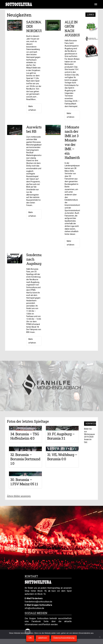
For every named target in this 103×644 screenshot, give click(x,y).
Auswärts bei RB (34, 129)
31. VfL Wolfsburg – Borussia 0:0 (62, 457)
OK (30, 638)
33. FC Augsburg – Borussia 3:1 (61, 436)
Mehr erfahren (32, 108)
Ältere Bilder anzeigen (19, 496)
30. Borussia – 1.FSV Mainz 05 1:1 (24, 482)
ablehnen (43, 638)
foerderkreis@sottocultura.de (38, 602)
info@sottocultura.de (34, 608)
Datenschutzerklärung (64, 638)
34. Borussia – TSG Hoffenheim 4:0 (25, 436)
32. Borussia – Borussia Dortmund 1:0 (25, 459)
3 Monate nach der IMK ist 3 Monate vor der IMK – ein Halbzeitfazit (75, 142)
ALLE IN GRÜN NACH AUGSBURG (74, 29)
